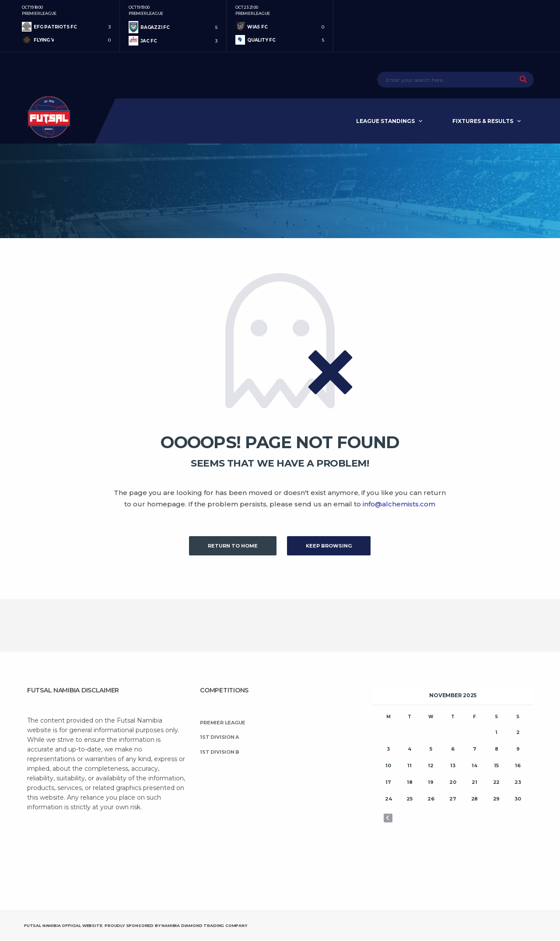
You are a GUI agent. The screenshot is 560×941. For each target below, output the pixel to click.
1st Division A (219, 737)
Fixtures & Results (483, 121)
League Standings (385, 121)
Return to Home (233, 546)
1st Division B (220, 752)
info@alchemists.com (399, 504)
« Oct (388, 818)
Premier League (223, 723)
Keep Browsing (329, 546)
